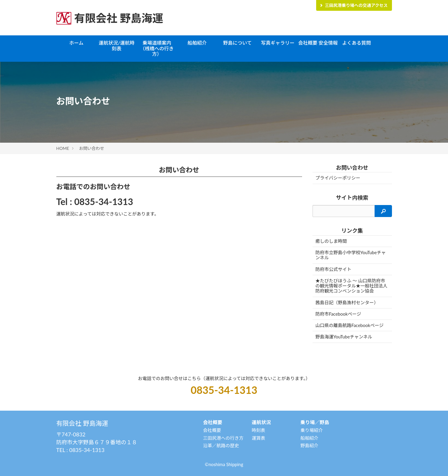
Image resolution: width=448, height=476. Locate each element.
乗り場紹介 (312, 430)
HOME (63, 148)
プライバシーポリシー (338, 178)
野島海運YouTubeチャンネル (344, 337)
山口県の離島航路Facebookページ (350, 325)
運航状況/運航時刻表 (116, 45)
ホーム (76, 43)
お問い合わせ (91, 148)
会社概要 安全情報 (318, 43)
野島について (237, 43)
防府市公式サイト (334, 269)
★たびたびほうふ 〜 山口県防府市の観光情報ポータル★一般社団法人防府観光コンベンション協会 (352, 286)
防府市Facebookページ (338, 314)
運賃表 (258, 438)
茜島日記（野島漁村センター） (347, 302)
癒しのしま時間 (331, 241)
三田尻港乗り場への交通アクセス (353, 5)
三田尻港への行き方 (223, 438)
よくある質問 (357, 43)
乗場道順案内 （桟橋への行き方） (158, 48)
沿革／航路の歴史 (221, 445)
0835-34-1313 (104, 201)
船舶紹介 (197, 43)
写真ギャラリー (278, 43)
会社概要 (212, 430)
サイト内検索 (352, 198)
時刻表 (258, 430)
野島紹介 (309, 445)
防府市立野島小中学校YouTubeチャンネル (351, 255)
